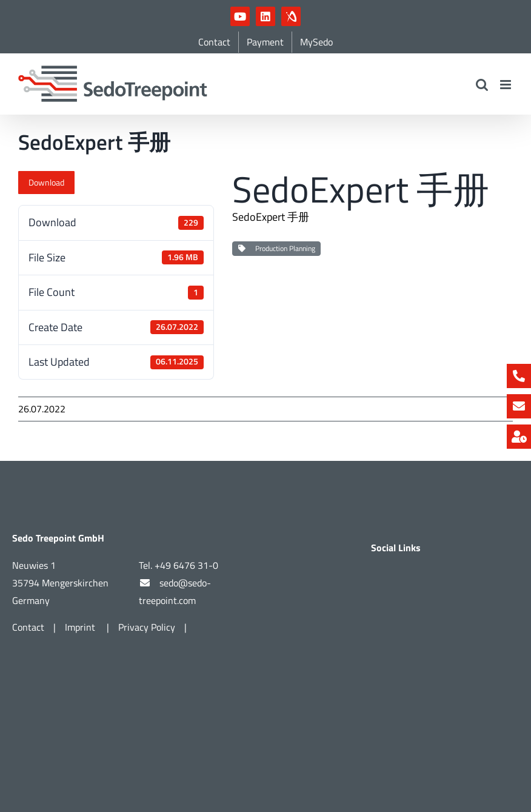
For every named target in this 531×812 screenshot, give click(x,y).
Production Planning (276, 248)
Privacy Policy (147, 627)
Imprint (81, 627)
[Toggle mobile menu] (506, 85)
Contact (28, 627)
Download (46, 182)
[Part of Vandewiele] (265, 466)
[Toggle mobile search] (482, 85)
